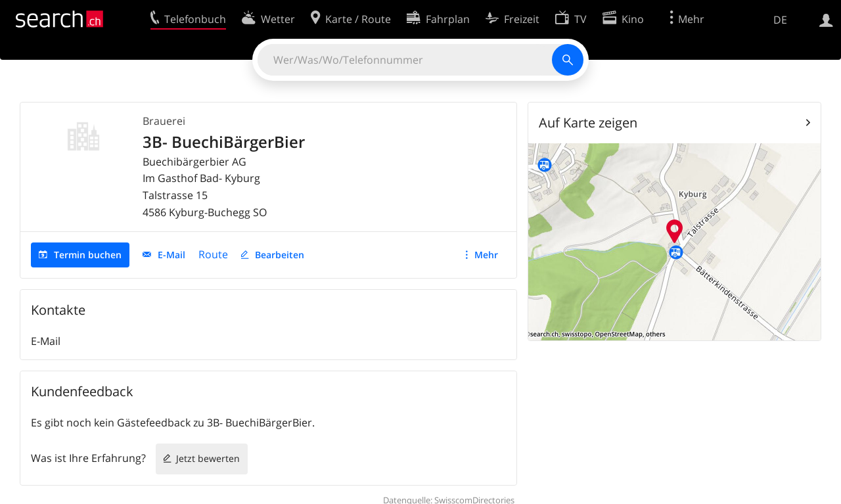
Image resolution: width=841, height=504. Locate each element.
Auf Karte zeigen (588, 123)
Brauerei (164, 121)
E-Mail (171, 255)
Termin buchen (88, 255)
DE (780, 20)
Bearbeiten (280, 255)
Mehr (486, 255)
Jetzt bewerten (208, 458)
